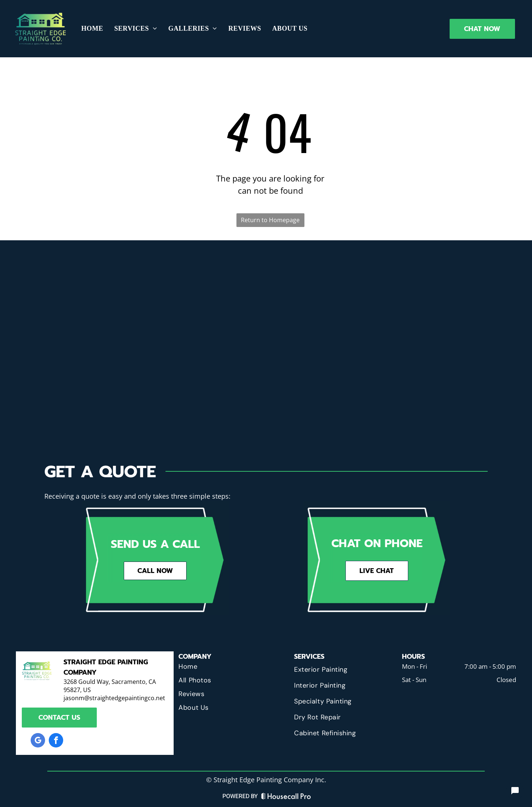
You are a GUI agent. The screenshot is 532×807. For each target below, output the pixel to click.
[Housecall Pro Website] (286, 798)
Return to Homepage (270, 220)
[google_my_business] (38, 741)
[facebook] (56, 741)
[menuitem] (92, 28)
